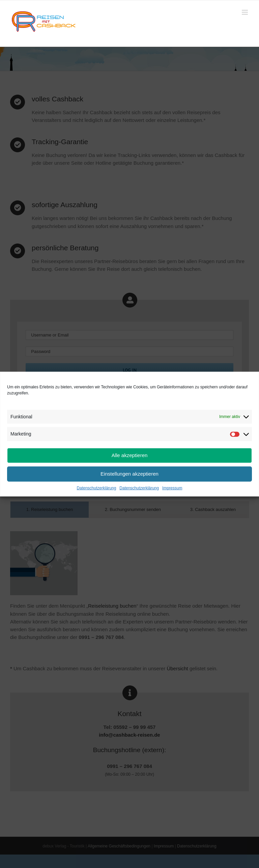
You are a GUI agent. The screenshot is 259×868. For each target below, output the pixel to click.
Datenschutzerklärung (97, 488)
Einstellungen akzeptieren (129, 474)
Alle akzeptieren (130, 455)
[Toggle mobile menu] (245, 12)
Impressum (172, 488)
